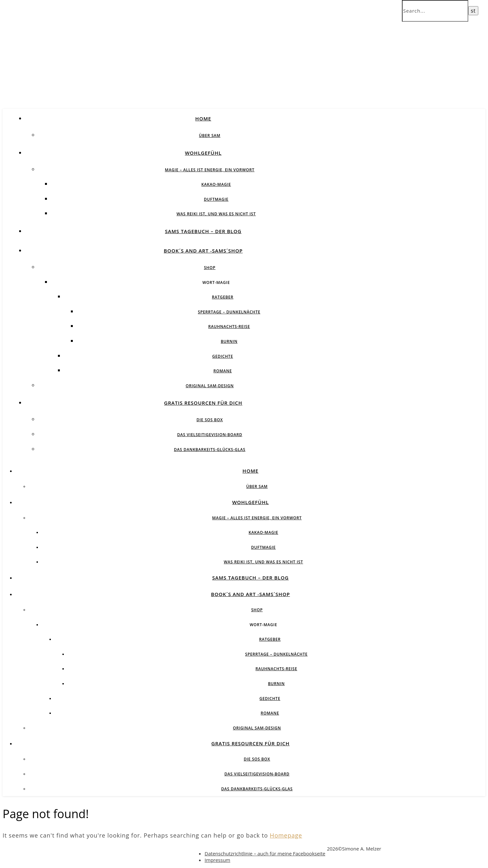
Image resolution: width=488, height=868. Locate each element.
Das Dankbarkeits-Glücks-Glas (210, 450)
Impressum (217, 860)
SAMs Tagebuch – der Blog (203, 231)
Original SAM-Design (210, 386)
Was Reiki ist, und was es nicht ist (216, 214)
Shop (210, 268)
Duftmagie (216, 199)
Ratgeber (223, 297)
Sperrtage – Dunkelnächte (229, 312)
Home (203, 118)
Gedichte (223, 356)
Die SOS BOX (210, 420)
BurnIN (229, 341)
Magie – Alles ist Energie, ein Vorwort (210, 170)
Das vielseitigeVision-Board (210, 435)
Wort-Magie (216, 282)
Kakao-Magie (216, 184)
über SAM (210, 135)
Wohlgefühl (203, 153)
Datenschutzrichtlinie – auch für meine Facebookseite (265, 853)
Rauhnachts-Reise (229, 327)
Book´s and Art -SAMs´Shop (203, 251)
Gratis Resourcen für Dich (203, 403)
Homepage (286, 835)
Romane (223, 371)
